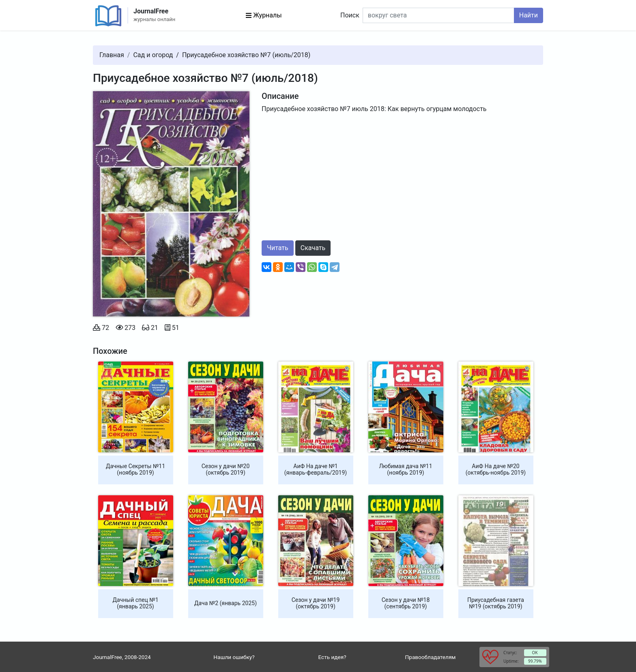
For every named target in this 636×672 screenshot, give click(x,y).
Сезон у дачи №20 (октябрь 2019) (226, 469)
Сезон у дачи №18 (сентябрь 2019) (406, 603)
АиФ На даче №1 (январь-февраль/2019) (316, 469)
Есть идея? (332, 657)
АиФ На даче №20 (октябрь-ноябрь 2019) (496, 469)
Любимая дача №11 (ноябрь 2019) (405, 469)
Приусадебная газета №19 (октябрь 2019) (496, 603)
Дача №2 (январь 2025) (226, 603)
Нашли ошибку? (234, 657)
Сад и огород (153, 55)
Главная (112, 55)
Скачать (313, 248)
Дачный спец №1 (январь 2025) (135, 603)
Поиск (350, 15)
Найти (529, 15)
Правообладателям (431, 657)
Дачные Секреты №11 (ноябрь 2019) (135, 469)
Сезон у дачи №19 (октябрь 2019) (316, 603)
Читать (278, 248)
